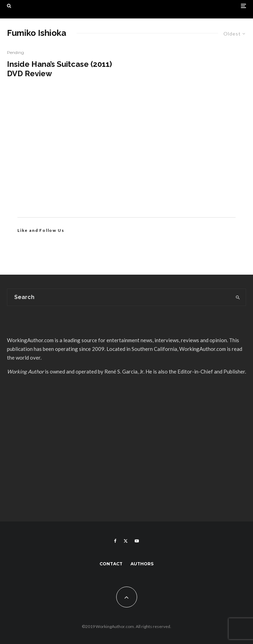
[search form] (119, 297)
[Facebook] (115, 541)
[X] (126, 541)
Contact (111, 564)
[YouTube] (137, 541)
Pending (15, 52)
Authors (142, 564)
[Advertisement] (126, 158)
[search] (238, 297)
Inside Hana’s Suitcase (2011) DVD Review (60, 69)
